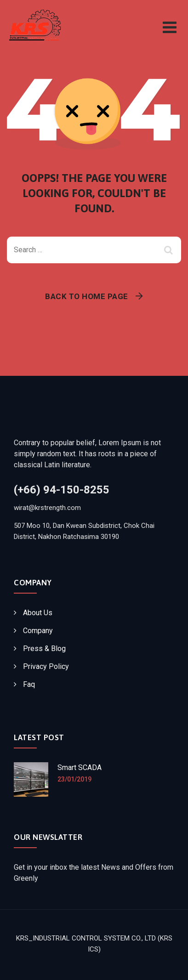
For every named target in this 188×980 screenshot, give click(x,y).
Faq (29, 684)
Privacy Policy (46, 666)
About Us (38, 613)
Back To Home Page (87, 296)
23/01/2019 (74, 779)
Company (38, 631)
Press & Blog (44, 649)
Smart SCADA (80, 768)
